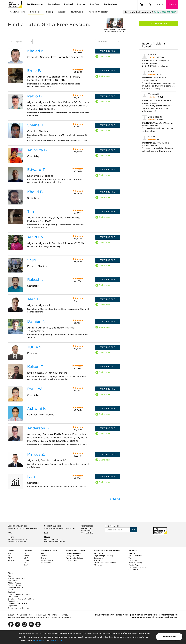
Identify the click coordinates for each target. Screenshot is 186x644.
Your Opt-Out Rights (142, 617)
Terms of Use (56, 640)
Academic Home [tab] (18, 12)
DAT (26, 563)
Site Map (174, 617)
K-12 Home (99, 553)
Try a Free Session (158, 23)
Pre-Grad (95, 4)
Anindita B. (37, 150)
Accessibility (13, 601)
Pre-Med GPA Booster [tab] (98, 12)
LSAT (26, 558)
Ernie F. (34, 71)
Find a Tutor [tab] (36, 12)
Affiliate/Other (87, 533)
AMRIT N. (36, 237)
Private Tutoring (135, 563)
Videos (131, 558)
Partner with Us (15, 585)
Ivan (31, 477)
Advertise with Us (15, 587)
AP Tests (12, 560)
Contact (11, 592)
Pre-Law (81, 4)
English (44, 558)
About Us (98, 565)
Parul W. (35, 389)
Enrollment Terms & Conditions (21, 599)
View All (115, 499)
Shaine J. (35, 125)
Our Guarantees (15, 597)
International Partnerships (19, 594)
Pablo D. (35, 96)
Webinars (133, 553)
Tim (31, 211)
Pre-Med (68, 4)
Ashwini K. (37, 409)
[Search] (150, 5)
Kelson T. (35, 367)
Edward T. (36, 170)
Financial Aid (71, 560)
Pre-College (54, 4)
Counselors (133, 569)
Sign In (160, 4)
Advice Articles (135, 556)
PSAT (10, 558)
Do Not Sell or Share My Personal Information (154, 615)
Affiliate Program (15, 583)
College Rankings (73, 553)
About (11, 576)
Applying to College (75, 558)
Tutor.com (98, 558)
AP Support (46, 563)
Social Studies (47, 560)
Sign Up (172, 4)
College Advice (72, 556)
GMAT (26, 556)
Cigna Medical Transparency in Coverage (19, 607)
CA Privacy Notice (120, 615)
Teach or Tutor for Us (17, 578)
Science (44, 556)
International (86, 528)
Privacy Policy (39, 640)
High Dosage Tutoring (103, 556)
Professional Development (105, 563)
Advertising (86, 531)
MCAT (26, 560)
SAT (9, 553)
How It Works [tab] (77, 12)
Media (10, 590)
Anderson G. (39, 428)
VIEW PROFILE (108, 51)
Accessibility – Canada (18, 603)
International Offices (137, 567)
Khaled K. (36, 51)
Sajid (32, 260)
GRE (26, 553)
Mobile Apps (134, 565)
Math (43, 553)
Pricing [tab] (49, 12)
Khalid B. (35, 192)
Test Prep (98, 560)
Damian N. (37, 321)
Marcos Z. (36, 454)
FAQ (10, 533)
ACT (10, 556)
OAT (26, 565)
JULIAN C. (37, 347)
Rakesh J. (36, 280)
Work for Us (13, 581)
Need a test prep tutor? (150, 12)
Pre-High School (35, 4)
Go (134, 530)
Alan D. (34, 299)
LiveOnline (133, 560)
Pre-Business (110, 4)
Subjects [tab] (62, 12)
